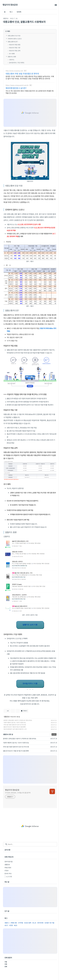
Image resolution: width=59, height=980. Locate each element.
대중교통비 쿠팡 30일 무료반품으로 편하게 (22, 74)
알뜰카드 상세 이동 (30, 625)
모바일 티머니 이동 (30, 683)
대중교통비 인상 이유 (14, 36)
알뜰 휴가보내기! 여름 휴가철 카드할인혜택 (15, 727)
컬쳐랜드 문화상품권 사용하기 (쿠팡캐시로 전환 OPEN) (18, 720)
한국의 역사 (8, 873)
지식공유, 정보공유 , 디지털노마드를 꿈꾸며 (18, 793)
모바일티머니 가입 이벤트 (17, 63)
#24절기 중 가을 (49, 923)
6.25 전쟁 (9, 876)
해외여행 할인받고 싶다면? (16, 88)
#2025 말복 (28, 923)
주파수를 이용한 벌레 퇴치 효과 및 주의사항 (15, 725)
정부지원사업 (9, 862)
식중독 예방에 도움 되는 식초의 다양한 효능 (15, 723)
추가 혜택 (12, 54)
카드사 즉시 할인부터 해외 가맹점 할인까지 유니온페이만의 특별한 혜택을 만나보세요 (30, 92)
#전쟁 (11, 925)
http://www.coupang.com (14, 71)
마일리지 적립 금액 (15, 51)
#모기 (6, 925)
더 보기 (54, 734)
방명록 (19, 12)
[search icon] (6, 844)
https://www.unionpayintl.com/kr (17, 85)
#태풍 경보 (14, 923)
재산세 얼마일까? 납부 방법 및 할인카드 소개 (15, 729)
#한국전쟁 (40, 923)
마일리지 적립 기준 (15, 48)
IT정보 (7, 870)
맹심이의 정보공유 (10, 5)
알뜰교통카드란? (13, 42)
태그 (11, 12)
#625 (16, 925)
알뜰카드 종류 (12, 57)
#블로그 (7, 923)
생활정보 (6, 18)
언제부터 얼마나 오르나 (15, 39)
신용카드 (12, 60)
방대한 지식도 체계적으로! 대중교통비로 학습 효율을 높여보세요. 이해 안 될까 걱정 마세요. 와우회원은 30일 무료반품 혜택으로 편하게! (30, 77)
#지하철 (21, 923)
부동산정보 (8, 867)
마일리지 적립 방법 (15, 45)
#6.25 (34, 923)
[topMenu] (56, 5)
